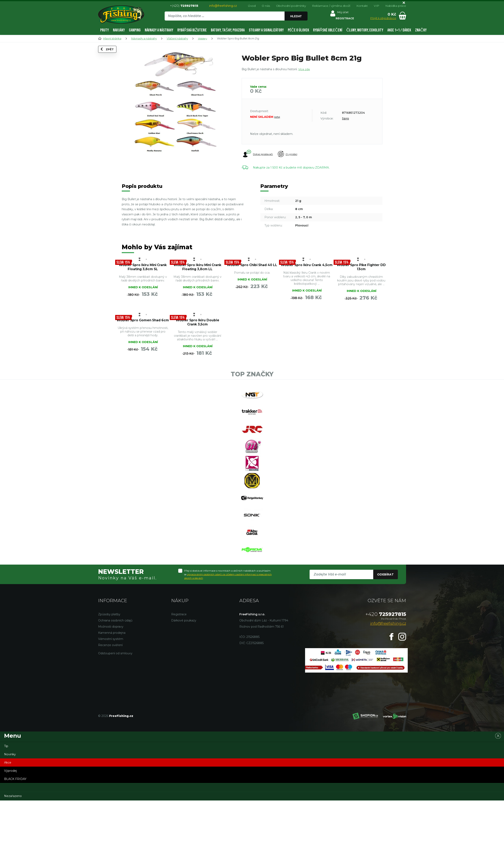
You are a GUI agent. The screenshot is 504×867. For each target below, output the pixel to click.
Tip (6, 812)
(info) (277, 117)
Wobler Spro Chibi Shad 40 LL (252, 270)
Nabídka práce (396, 6)
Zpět (110, 56)
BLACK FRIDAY (15, 845)
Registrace (179, 680)
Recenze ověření (110, 711)
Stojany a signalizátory (266, 30)
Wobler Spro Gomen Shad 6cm (252, 337)
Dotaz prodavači (258, 154)
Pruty (104, 30)
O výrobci (294, 154)
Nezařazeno (13, 862)
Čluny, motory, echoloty (365, 30)
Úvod (252, 6)
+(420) (184, 6)
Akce (8, 828)
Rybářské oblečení (328, 30)
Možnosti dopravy (111, 692)
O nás (266, 6)
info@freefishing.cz (223, 6)
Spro (346, 118)
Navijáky (119, 30)
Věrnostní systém (111, 705)
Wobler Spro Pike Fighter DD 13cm (361, 270)
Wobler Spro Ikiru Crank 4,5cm (307, 270)
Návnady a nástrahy (159, 30)
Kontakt (362, 6)
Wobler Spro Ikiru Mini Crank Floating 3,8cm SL (143, 273)
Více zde (304, 69)
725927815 (386, 680)
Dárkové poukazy (184, 686)
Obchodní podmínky (291, 6)
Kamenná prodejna (112, 698)
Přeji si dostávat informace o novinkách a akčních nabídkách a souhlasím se (228, 640)
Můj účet (343, 13)
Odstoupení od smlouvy (115, 719)
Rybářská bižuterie (192, 30)
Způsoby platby (109, 680)
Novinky (10, 820)
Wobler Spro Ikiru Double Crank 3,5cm (307, 337)
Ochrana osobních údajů (115, 686)
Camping (135, 30)
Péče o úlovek (298, 30)
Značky (421, 30)
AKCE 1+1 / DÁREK (399, 30)
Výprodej (10, 836)
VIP (377, 6)
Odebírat (385, 640)
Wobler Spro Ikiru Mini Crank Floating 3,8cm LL (197, 273)
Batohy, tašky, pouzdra (228, 30)
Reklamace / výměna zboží (331, 6)
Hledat (297, 16)
